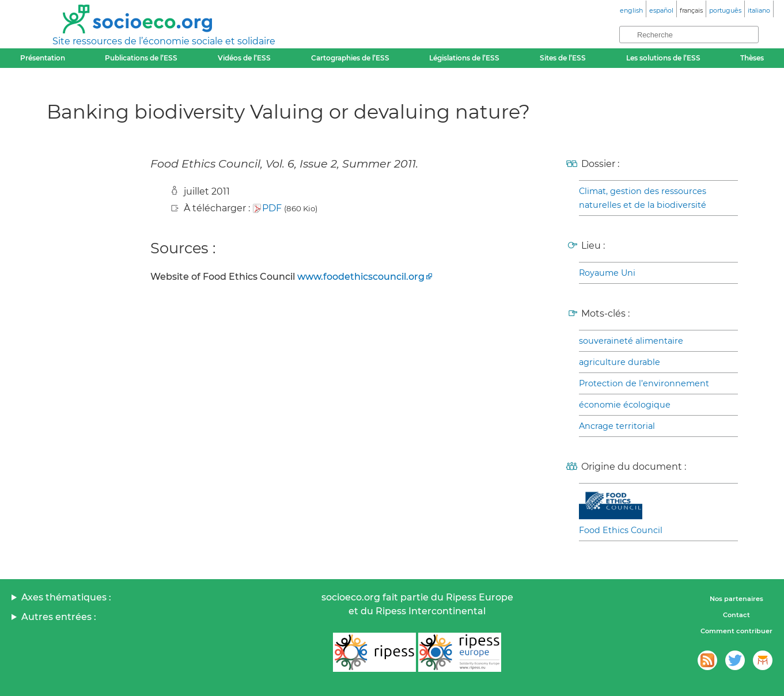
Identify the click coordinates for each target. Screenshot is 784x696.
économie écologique (625, 405)
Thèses (752, 58)
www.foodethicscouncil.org (361, 277)
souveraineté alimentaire (631, 341)
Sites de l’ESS (563, 58)
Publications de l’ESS (141, 58)
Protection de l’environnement (644, 383)
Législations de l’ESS (464, 58)
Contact (736, 615)
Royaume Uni (607, 273)
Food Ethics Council (621, 530)
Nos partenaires (736, 599)
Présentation (43, 58)
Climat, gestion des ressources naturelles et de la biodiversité (643, 198)
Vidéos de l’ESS (244, 58)
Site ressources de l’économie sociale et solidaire (164, 41)
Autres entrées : (59, 617)
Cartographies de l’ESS (350, 58)
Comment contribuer (736, 631)
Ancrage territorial (617, 426)
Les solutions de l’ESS (663, 58)
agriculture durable (620, 362)
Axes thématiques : (66, 597)
